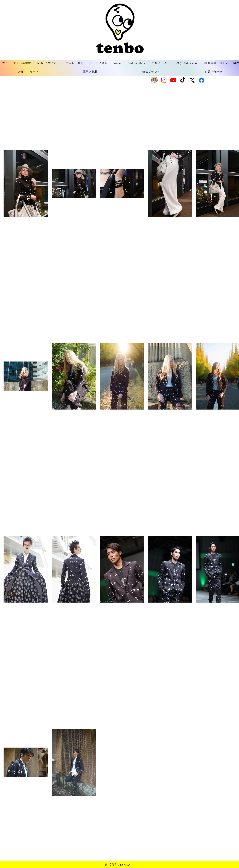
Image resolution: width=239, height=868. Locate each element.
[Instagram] (164, 80)
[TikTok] (183, 80)
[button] (22, 63)
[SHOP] (154, 80)
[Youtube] (173, 80)
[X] (192, 80)
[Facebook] (202, 80)
